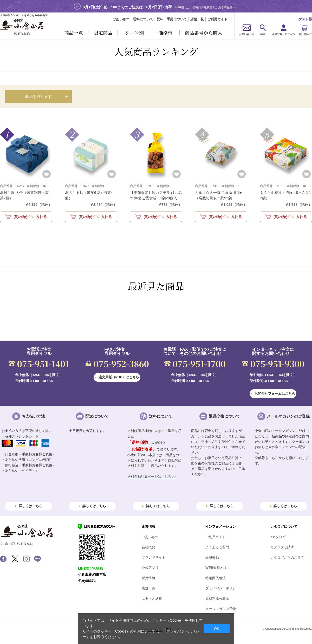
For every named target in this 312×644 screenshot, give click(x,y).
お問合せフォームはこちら (275, 394)
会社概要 (148, 547)
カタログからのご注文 (287, 557)
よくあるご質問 (217, 547)
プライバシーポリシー (222, 588)
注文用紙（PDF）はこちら (119, 377)
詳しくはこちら (31, 506)
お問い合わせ (247, 34)
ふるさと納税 (152, 599)
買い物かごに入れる (30, 217)
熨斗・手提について (172, 19)
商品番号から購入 (204, 33)
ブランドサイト (154, 557)
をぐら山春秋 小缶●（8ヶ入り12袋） (285, 195)
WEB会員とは (216, 568)
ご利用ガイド (217, 19)
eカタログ (278, 537)
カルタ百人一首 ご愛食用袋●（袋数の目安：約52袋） (218, 195)
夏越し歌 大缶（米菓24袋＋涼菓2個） (24, 195)
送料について (143, 19)
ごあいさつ (121, 19)
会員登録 (212, 557)
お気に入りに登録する (47, 174)
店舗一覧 (197, 19)
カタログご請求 (282, 547)
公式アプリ (150, 568)
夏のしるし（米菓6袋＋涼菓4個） (89, 195)
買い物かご (305, 34)
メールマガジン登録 (221, 609)
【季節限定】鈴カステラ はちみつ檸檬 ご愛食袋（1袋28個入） (156, 195)
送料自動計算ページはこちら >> (152, 477)
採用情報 (148, 578)
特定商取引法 (216, 578)
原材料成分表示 (217, 599)
